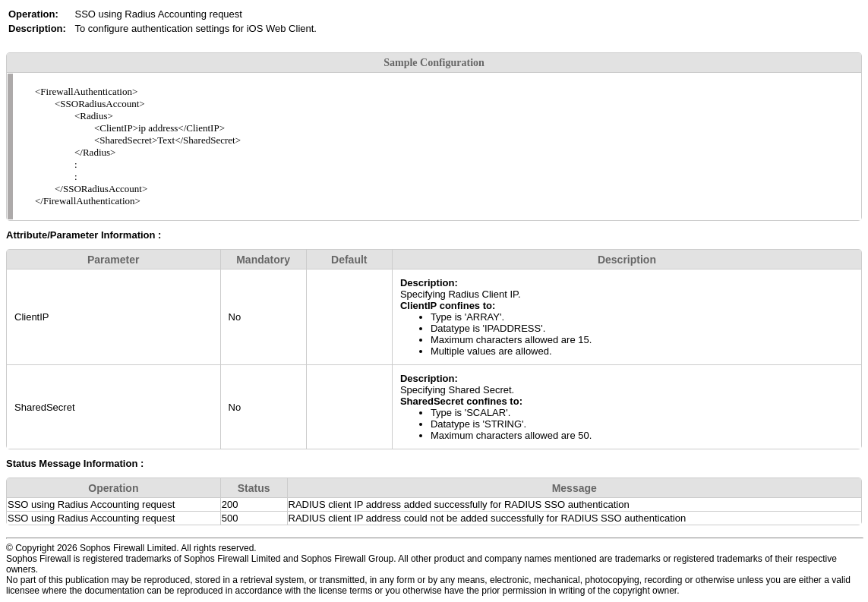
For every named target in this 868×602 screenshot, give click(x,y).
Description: (429, 283)
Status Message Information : (75, 463)
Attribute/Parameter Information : (84, 235)
